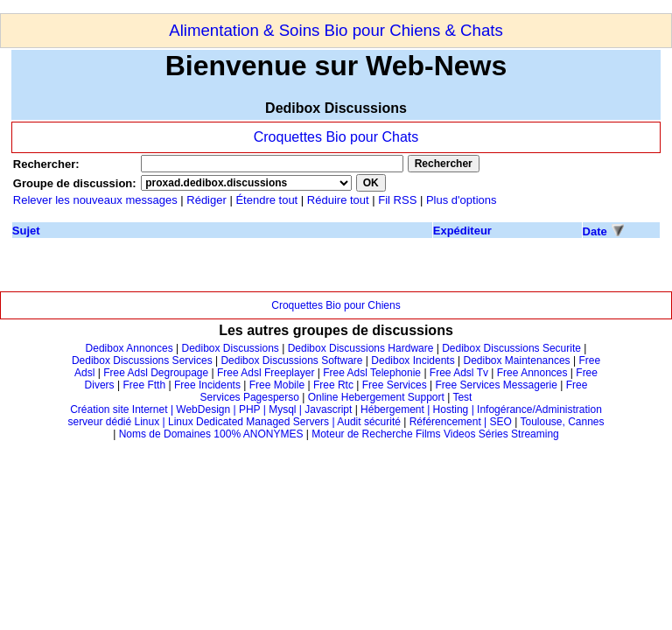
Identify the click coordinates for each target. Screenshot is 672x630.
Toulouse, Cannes (562, 422)
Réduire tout (338, 200)
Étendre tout (266, 200)
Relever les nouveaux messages (95, 200)
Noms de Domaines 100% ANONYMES (211, 434)
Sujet (26, 231)
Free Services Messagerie (497, 385)
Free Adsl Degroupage (156, 373)
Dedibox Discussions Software (291, 360)
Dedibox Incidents (413, 360)
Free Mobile (277, 385)
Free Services (395, 385)
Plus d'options (462, 200)
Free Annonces (532, 373)
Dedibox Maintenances (517, 360)
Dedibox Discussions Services (142, 360)
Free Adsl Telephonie (372, 373)
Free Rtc (333, 385)
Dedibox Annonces (129, 348)
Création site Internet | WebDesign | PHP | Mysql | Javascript (211, 409)
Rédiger (206, 200)
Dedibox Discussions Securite (511, 348)
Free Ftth (144, 385)
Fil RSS (399, 200)
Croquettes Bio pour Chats (336, 137)
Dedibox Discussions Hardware (361, 348)
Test (462, 397)
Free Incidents (207, 385)
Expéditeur (462, 231)
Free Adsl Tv (459, 373)
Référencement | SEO (462, 422)
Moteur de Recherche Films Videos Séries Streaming (435, 434)
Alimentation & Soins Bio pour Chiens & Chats (336, 30)
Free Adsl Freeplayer (266, 373)
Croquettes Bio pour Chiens (336, 305)
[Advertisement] (318, 7)
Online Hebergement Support (376, 397)
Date (595, 231)
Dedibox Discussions (230, 348)
